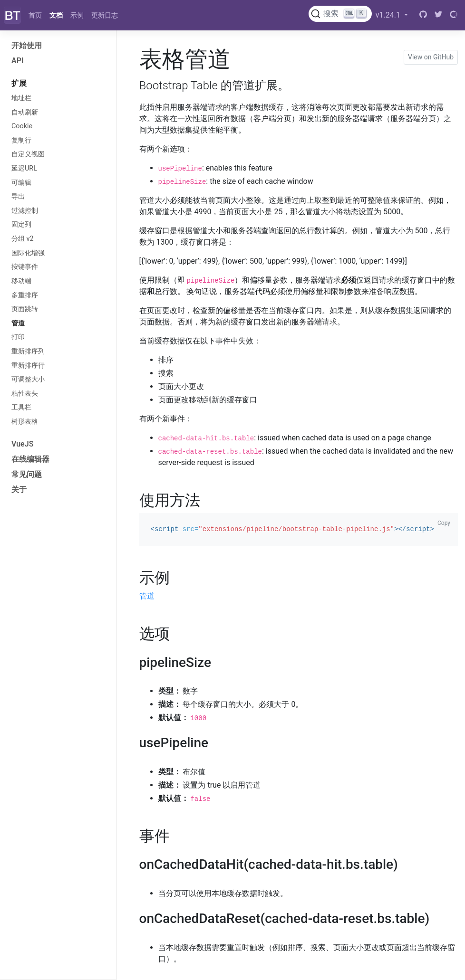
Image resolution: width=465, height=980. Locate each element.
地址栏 (21, 98)
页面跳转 (25, 309)
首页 (35, 15)
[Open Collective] (454, 15)
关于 (19, 490)
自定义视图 (28, 154)
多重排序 (25, 295)
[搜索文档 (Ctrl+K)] (340, 14)
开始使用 (27, 45)
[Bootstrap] (12, 15)
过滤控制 (25, 211)
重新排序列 (28, 351)
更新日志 (105, 15)
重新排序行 (28, 366)
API (18, 61)
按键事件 (25, 267)
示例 (77, 15)
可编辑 (21, 183)
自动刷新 (25, 112)
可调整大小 (28, 379)
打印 (18, 337)
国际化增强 (28, 253)
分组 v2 (23, 239)
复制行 (21, 140)
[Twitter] (438, 15)
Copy (444, 523)
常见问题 (27, 474)
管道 (18, 323)
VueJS (22, 444)
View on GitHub (431, 57)
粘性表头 (25, 394)
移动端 (21, 281)
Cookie (22, 126)
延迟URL (24, 168)
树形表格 (25, 422)
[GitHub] (423, 15)
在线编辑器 (30, 459)
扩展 (19, 83)
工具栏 (21, 407)
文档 (56, 15)
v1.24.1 (389, 15)
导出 (18, 196)
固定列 (21, 224)
